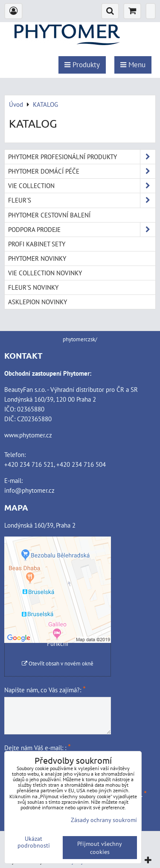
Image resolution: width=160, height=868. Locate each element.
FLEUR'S (82, 200)
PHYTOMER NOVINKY (37, 258)
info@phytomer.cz (29, 490)
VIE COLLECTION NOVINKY (45, 273)
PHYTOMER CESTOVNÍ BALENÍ (49, 215)
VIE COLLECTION (82, 186)
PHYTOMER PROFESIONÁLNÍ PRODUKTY (82, 157)
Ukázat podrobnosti (34, 842)
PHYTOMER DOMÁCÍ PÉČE (82, 171)
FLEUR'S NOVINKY (33, 287)
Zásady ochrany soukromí (104, 820)
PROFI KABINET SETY (37, 244)
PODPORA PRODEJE (82, 230)
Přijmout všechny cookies (100, 848)
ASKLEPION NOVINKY (38, 302)
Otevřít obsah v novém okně (58, 664)
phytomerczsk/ (80, 339)
